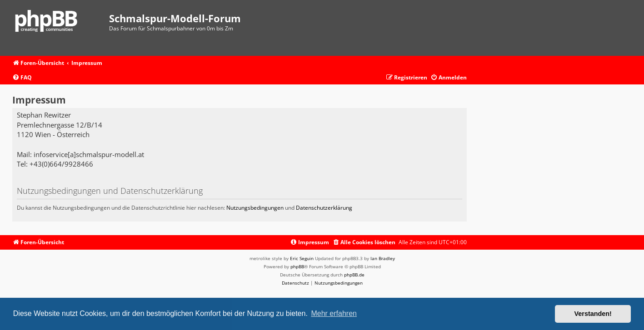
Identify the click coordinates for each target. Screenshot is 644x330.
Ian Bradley (383, 258)
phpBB (297, 266)
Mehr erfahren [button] (334, 313)
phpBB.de (354, 275)
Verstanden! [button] (593, 314)
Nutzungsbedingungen (255, 208)
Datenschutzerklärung (324, 208)
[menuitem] (22, 78)
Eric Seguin (302, 258)
